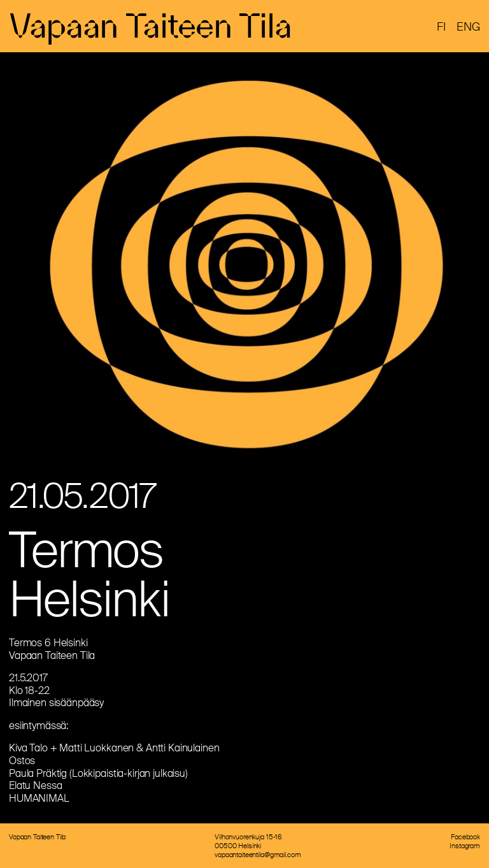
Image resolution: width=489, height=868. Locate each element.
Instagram (465, 846)
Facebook (465, 837)
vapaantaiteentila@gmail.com (258, 855)
